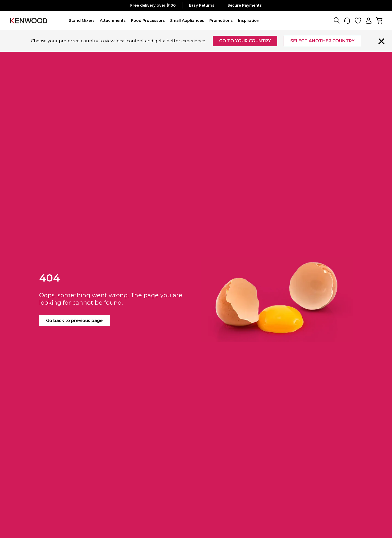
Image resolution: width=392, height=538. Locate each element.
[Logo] (29, 21)
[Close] (382, 41)
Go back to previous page (74, 321)
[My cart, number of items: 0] (379, 20)
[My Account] (369, 20)
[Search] (337, 20)
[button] (82, 21)
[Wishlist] (358, 21)
